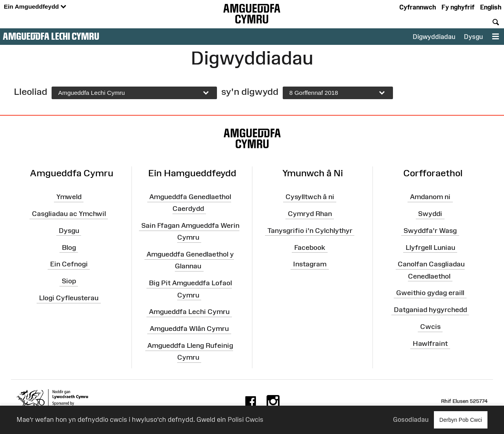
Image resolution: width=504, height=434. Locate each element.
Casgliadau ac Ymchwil (69, 214)
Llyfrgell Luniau (430, 247)
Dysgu (473, 37)
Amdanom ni (430, 197)
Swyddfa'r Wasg (430, 231)
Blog (69, 247)
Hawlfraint (430, 344)
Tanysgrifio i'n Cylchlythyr (310, 231)
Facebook (310, 247)
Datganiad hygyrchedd (430, 310)
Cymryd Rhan (310, 214)
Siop (69, 281)
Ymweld (69, 197)
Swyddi (430, 214)
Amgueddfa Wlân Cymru (189, 329)
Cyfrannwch (418, 7)
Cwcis (430, 327)
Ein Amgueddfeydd (35, 7)
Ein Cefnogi (69, 264)
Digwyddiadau (434, 37)
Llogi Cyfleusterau (69, 298)
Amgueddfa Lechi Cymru (51, 36)
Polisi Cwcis (246, 419)
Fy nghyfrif (458, 7)
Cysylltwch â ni (310, 197)
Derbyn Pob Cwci (461, 420)
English (491, 7)
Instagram (310, 264)
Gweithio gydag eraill (430, 293)
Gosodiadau (411, 419)
